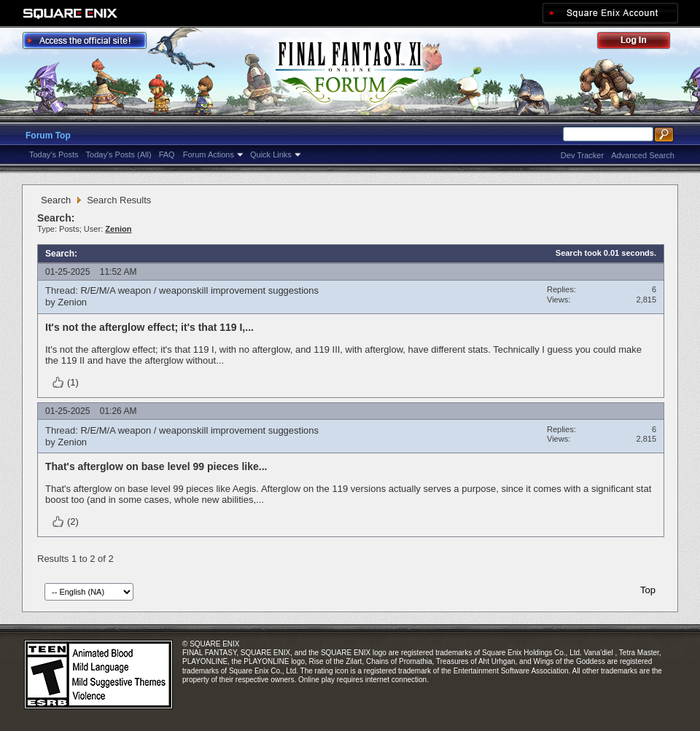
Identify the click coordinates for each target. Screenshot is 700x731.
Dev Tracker (582, 155)
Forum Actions (209, 155)
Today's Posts (54, 155)
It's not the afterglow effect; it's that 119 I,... (149, 327)
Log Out (641, 43)
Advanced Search (643, 155)
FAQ (167, 155)
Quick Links (271, 155)
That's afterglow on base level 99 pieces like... (156, 466)
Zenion (72, 302)
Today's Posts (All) (119, 155)
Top (648, 590)
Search (56, 200)
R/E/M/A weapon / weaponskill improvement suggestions (199, 290)
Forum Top (48, 136)
